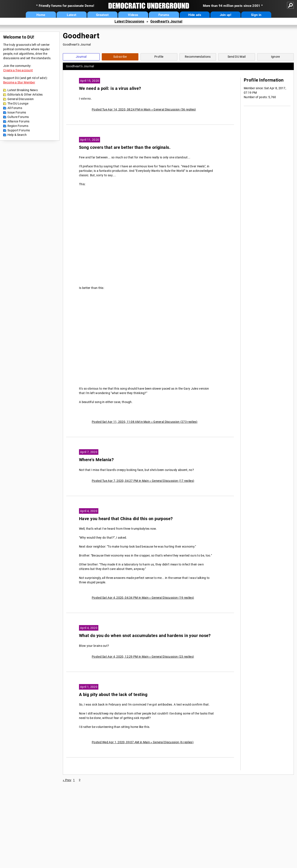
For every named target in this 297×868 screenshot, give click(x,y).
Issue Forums (17, 112)
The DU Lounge (18, 103)
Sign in (256, 15)
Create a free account (18, 70)
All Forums (15, 108)
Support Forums (19, 130)
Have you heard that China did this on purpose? (126, 519)
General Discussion (21, 99)
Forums (164, 15)
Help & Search (17, 135)
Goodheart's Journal (166, 21)
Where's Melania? (96, 460)
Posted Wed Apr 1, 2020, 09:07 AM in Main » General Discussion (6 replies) (143, 742)
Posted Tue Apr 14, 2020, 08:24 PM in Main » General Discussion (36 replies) (144, 109)
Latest (72, 15)
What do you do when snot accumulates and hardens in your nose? (145, 636)
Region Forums (18, 126)
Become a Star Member (19, 82)
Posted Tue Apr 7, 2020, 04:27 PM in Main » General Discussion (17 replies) (143, 481)
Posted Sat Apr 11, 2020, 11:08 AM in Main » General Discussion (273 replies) (145, 422)
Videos (133, 15)
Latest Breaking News (23, 90)
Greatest (102, 15)
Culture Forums (18, 117)
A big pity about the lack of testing (113, 695)
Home (41, 15)
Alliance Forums (19, 121)
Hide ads (195, 15)
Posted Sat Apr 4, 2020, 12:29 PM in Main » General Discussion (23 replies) (143, 657)
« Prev (67, 780)
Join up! (225, 15)
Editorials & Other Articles (25, 95)
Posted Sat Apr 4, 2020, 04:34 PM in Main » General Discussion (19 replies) (143, 598)
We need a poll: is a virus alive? (110, 88)
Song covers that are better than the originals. (125, 147)
